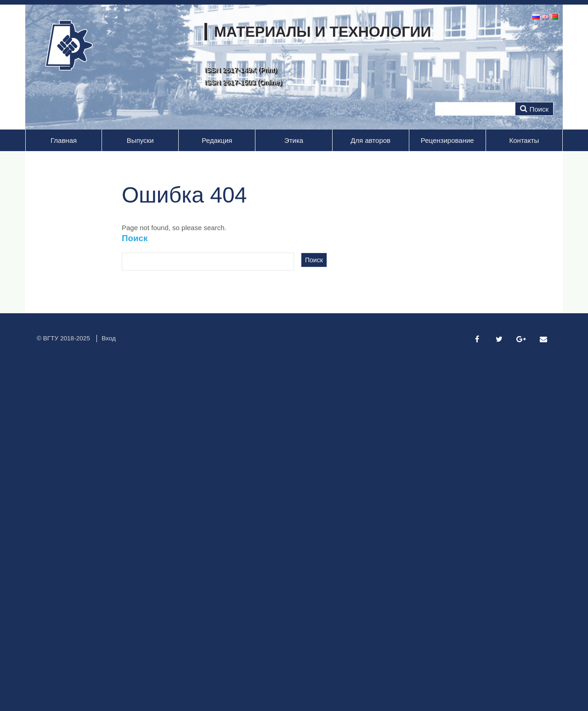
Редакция (217, 140)
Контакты (524, 140)
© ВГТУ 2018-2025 (63, 338)
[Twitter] (499, 339)
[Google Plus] (521, 339)
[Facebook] (477, 339)
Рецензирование (447, 140)
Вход (109, 338)
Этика (294, 140)
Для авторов (370, 140)
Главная (64, 140)
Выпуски (140, 140)
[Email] (543, 339)
